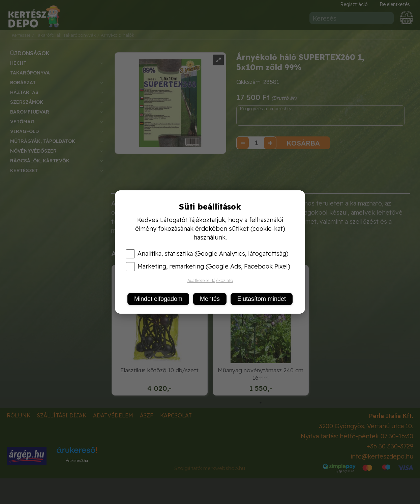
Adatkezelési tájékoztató (210, 280)
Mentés (210, 299)
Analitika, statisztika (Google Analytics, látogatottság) (207, 254)
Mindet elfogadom (158, 299)
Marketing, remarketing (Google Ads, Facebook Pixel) (208, 266)
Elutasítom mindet (262, 299)
